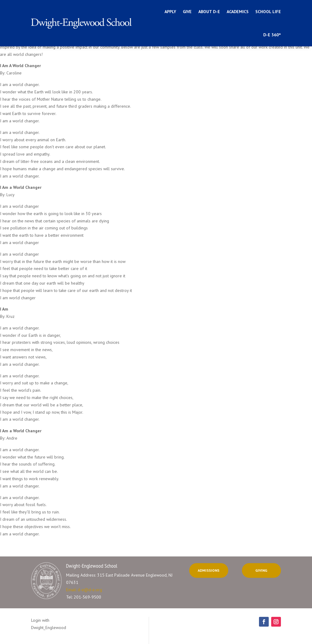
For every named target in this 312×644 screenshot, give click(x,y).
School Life (268, 12)
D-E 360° (272, 35)
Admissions (209, 570)
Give (187, 12)
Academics (238, 12)
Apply (170, 12)
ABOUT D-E (209, 12)
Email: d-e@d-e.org (84, 590)
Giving (261, 570)
